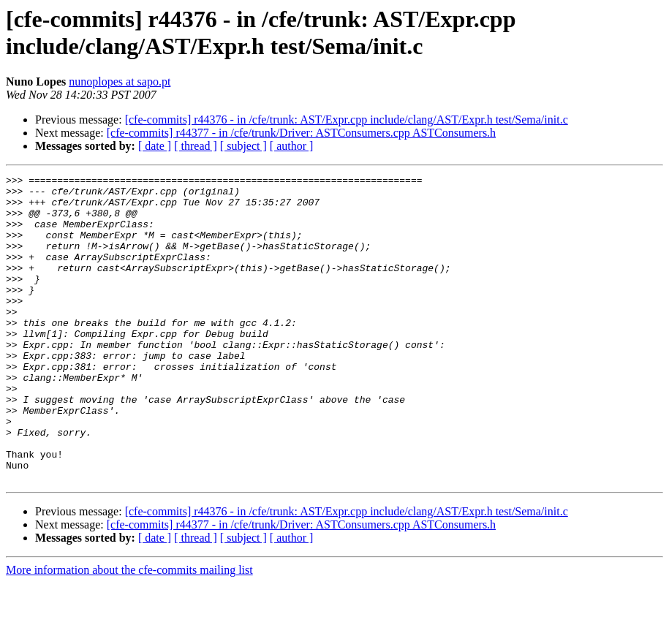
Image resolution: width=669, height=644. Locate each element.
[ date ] (155, 146)
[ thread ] (196, 146)
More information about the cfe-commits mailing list (129, 631)
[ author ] (292, 146)
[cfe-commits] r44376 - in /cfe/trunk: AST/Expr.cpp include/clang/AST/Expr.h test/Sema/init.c (347, 120)
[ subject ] (243, 146)
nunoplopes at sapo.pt (120, 82)
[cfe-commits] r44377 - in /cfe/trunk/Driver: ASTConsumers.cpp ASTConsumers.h (301, 133)
